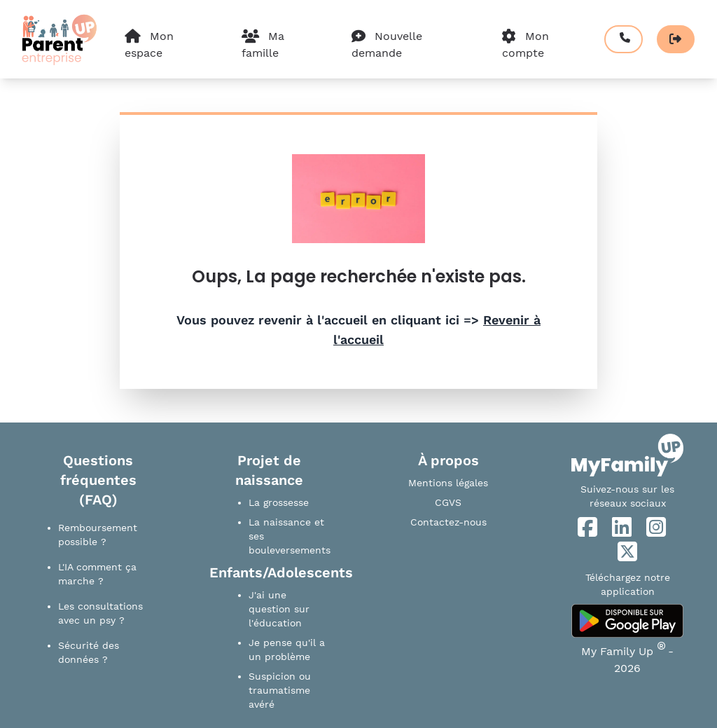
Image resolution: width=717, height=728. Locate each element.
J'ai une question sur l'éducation (279, 609)
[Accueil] (58, 39)
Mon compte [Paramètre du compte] (525, 44)
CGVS (448, 502)
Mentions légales (448, 483)
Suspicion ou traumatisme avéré (280, 690)
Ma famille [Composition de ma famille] (263, 44)
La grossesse (279, 502)
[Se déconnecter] (676, 39)
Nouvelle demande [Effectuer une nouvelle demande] (387, 44)
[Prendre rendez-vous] (624, 39)
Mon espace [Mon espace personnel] (149, 44)
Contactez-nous (448, 522)
